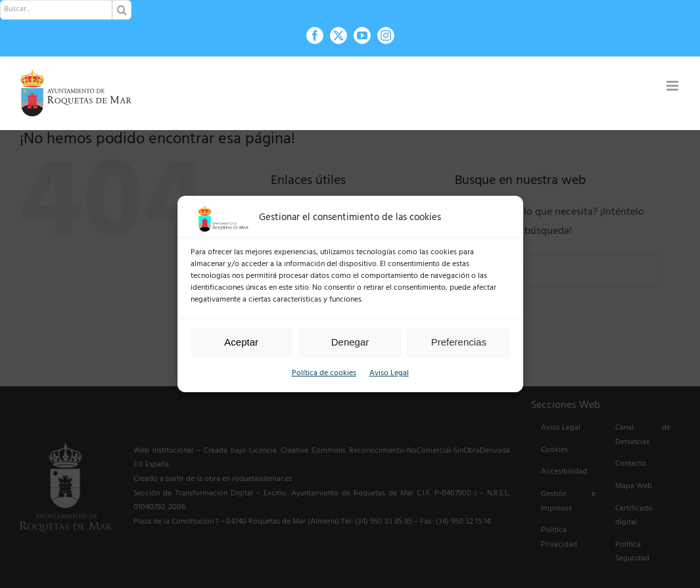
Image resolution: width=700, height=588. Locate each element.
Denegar (350, 342)
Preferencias (459, 342)
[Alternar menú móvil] (673, 86)
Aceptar (241, 342)
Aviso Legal (389, 374)
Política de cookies (324, 374)
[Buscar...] (66, 10)
